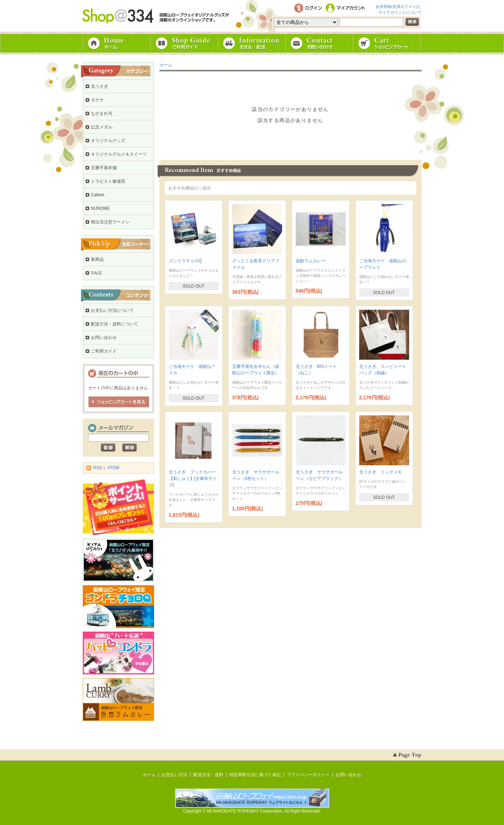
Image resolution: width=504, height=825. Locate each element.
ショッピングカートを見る (119, 402)
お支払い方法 (174, 775)
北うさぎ (100, 86)
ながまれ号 (102, 113)
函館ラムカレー (311, 261)
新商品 (97, 259)
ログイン (308, 8)
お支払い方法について (112, 310)
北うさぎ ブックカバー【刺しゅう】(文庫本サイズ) (193, 479)
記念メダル (102, 127)
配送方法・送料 (208, 775)
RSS (98, 468)
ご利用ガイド (184, 43)
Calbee (98, 195)
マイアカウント (347, 8)
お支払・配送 (252, 43)
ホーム (116, 43)
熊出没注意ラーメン (110, 222)
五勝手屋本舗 (104, 168)
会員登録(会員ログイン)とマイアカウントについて (398, 9)
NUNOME (100, 208)
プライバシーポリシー (308, 775)
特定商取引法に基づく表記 (255, 775)
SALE (96, 273)
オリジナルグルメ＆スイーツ (119, 154)
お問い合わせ (320, 43)
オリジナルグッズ (108, 141)
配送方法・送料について (114, 324)
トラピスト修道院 (108, 181)
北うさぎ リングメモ (381, 472)
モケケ (97, 100)
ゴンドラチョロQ (185, 261)
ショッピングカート (388, 43)
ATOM (113, 468)
